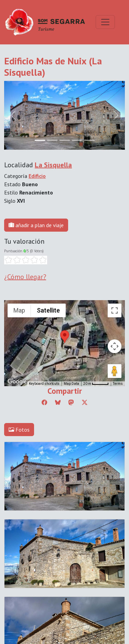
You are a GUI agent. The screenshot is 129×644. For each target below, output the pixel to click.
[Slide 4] (89, 140)
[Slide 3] (77, 140)
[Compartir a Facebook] (44, 402)
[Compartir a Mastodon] (71, 402)
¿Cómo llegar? (25, 277)
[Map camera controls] (115, 346)
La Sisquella (53, 165)
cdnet (51, 557)
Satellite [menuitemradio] (48, 310)
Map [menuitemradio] (19, 310)
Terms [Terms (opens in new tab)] (118, 384)
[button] (65, 337)
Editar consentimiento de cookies (42, 548)
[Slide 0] (40, 140)
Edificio (37, 176)
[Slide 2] (65, 140)
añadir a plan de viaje (36, 225)
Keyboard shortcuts (44, 384)
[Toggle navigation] (105, 22)
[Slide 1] (52, 140)
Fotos (19, 430)
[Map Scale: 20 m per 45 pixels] (96, 384)
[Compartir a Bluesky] (58, 402)
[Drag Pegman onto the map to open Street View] (115, 371)
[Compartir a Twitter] (85, 402)
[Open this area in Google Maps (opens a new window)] (17, 382)
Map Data (71, 384)
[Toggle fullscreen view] (115, 310)
